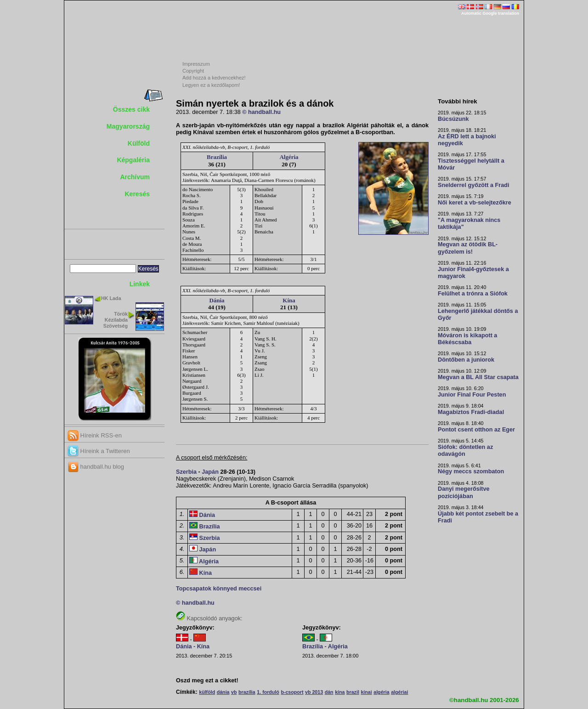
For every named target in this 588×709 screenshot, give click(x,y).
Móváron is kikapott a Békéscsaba (467, 339)
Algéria (289, 157)
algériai (399, 692)
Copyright (193, 71)
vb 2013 (314, 692)
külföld (207, 692)
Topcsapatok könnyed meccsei (219, 589)
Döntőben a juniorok (466, 360)
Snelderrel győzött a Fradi (473, 185)
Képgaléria (133, 160)
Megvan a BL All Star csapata (478, 377)
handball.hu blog (96, 467)
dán (329, 692)
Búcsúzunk (453, 119)
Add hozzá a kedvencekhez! (214, 78)
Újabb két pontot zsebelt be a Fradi (478, 517)
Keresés (138, 194)
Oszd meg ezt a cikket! (207, 681)
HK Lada (111, 298)
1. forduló (268, 692)
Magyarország (128, 126)
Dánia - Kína (193, 647)
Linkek (140, 284)
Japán (210, 472)
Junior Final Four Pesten (472, 395)
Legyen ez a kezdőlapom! (211, 85)
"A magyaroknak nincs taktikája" (469, 224)
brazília (247, 692)
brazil (353, 692)
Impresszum (196, 64)
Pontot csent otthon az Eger (476, 430)
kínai (366, 692)
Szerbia (186, 472)
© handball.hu (261, 112)
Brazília (217, 157)
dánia (223, 692)
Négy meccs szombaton (471, 471)
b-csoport (292, 692)
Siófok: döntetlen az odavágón (465, 451)
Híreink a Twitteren (99, 451)
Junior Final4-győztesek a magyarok (473, 273)
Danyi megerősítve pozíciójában (464, 492)
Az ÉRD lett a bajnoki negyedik (467, 140)
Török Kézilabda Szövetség (116, 320)
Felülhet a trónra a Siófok (473, 294)
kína (340, 692)
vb (234, 692)
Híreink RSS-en (95, 435)
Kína (289, 300)
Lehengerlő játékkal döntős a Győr (478, 315)
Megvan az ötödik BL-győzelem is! (468, 248)
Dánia (217, 300)
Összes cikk (131, 109)
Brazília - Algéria (325, 647)
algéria (381, 692)
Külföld (139, 143)
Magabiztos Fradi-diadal (471, 412)
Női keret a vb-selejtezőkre (475, 203)
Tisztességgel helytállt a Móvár (471, 164)
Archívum (135, 177)
